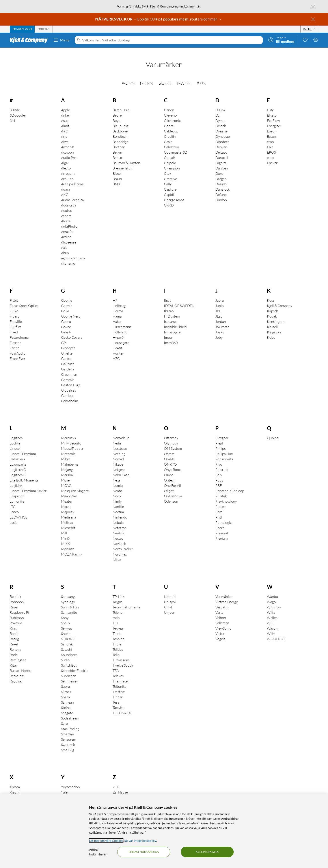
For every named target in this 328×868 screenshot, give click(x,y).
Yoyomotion (70, 781)
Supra (65, 680)
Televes (118, 670)
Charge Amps (174, 194)
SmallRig (68, 744)
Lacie (14, 516)
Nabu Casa (121, 469)
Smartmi (67, 728)
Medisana (69, 511)
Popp (219, 474)
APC (64, 125)
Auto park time (72, 178)
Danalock (223, 183)
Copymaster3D (176, 146)
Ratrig (14, 633)
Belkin (117, 146)
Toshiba (118, 633)
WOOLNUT (276, 633)
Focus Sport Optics (24, 299)
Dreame (221, 125)
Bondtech (120, 130)
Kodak (272, 310)
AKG (65, 188)
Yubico (66, 791)
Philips (221, 442)
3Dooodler (18, 109)
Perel (219, 506)
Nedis (117, 437)
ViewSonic (223, 622)
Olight (169, 485)
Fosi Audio (18, 347)
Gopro (66, 315)
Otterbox (171, 432)
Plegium (222, 532)
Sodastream (70, 712)
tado (116, 612)
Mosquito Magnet (75, 485)
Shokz (66, 627)
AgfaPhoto (69, 220)
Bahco (117, 151)
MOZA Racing (72, 548)
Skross (66, 686)
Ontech (170, 474)
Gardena (68, 363)
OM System (173, 442)
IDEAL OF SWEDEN (179, 299)
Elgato (272, 109)
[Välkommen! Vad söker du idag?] (172, 40)
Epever (272, 157)
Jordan (221, 315)
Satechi (67, 643)
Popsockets (224, 453)
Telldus (118, 643)
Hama (117, 310)
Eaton (271, 130)
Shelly (66, 617)
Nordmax (120, 548)
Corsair (170, 151)
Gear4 (66, 326)
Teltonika (120, 680)
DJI (218, 109)
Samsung (68, 590)
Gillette (67, 347)
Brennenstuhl (123, 162)
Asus (65, 114)
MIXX (65, 537)
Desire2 (221, 178)
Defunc (221, 188)
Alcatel (66, 215)
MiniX (66, 532)
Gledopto (68, 342)
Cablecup (171, 125)
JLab (219, 310)
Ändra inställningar (98, 852)
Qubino (273, 432)
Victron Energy (227, 596)
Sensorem (69, 733)
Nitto (117, 553)
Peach (220, 522)
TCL (116, 617)
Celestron (171, 141)
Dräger (221, 173)
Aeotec (66, 204)
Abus (65, 247)
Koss (271, 294)
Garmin (67, 299)
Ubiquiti (170, 590)
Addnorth (68, 199)
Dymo (220, 114)
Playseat (222, 527)
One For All (172, 479)
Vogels (220, 633)
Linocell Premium (23, 448)
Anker (66, 109)
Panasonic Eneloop (230, 485)
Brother (119, 141)
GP (63, 336)
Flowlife (16, 315)
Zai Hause (120, 786)
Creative (171, 173)
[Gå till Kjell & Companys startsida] (30, 40)
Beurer (118, 109)
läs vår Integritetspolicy (140, 841)
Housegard (121, 336)
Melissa (67, 516)
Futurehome (19, 331)
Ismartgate (172, 326)
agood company (73, 252)
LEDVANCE (19, 511)
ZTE (116, 781)
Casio (168, 136)
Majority (68, 506)
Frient (14, 342)
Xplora (15, 781)
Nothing (119, 448)
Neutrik (118, 527)
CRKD (169, 199)
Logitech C (18, 469)
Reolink (15, 590)
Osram (169, 448)
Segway (67, 622)
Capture (170, 183)
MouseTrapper (72, 442)
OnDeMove (173, 490)
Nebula (118, 516)
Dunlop (221, 194)
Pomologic (223, 516)
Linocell (16, 442)
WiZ (270, 617)
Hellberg (119, 299)
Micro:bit (68, 522)
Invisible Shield (175, 321)
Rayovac (16, 675)
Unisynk (170, 596)
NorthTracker (123, 543)
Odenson (171, 495)
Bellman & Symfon (126, 157)
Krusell (272, 321)
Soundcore (69, 649)
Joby (219, 331)
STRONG (68, 633)
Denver (221, 141)
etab (270, 136)
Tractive (119, 686)
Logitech (16, 432)
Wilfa (271, 606)
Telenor (118, 606)
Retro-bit (17, 670)
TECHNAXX (122, 707)
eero (270, 151)
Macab (66, 500)
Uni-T (168, 601)
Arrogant (68, 167)
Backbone (120, 125)
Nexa (116, 474)
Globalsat (68, 384)
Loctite (15, 437)
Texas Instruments (126, 601)
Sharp (65, 691)
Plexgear (222, 432)
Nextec (118, 532)
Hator (117, 315)
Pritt (219, 511)
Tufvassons (121, 654)
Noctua (118, 506)
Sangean (67, 696)
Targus (118, 596)
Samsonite (69, 606)
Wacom (273, 622)
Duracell (222, 151)
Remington (18, 654)
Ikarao (169, 305)
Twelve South (123, 659)
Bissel (117, 167)
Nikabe (118, 458)
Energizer (274, 120)
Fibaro (15, 310)
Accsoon (67, 146)
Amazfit (67, 225)
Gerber (66, 352)
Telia (116, 649)
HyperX (118, 331)
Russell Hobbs (20, 664)
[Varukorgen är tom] (316, 40)
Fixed (14, 326)
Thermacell (121, 675)
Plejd (219, 437)
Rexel (14, 638)
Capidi (169, 188)
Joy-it (220, 326)
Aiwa (65, 136)
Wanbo (272, 590)
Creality (170, 130)
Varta (219, 606)
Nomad (118, 453)
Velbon (221, 612)
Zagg (116, 791)
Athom (66, 210)
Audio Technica (72, 194)
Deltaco (221, 146)
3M (12, 114)
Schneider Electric (75, 664)
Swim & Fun (70, 601)
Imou (168, 331)
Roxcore (16, 617)
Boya (116, 114)
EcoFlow (273, 114)
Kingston (274, 326)
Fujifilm (15, 321)
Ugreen (170, 606)
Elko (270, 141)
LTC (13, 500)
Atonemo (68, 257)
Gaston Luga (71, 379)
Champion (172, 162)
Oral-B (169, 453)
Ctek (168, 167)
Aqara (66, 183)
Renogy (15, 643)
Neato (117, 485)
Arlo (64, 130)
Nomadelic (121, 432)
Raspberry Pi (19, 606)
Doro (219, 167)
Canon (169, 104)
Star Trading (70, 723)
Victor (220, 627)
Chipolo (170, 157)
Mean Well (69, 490)
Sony (65, 612)
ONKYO (170, 458)
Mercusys (68, 432)
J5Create (222, 321)
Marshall (68, 469)
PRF (219, 479)
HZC (116, 352)
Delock (221, 120)
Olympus (171, 437)
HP (115, 294)
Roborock (17, 596)
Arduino (67, 173)
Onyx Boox (172, 463)
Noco (117, 490)
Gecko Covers (72, 331)
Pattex (220, 500)
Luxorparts (18, 458)
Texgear (118, 622)
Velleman (222, 617)
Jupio (220, 299)
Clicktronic (172, 114)
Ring (13, 622)
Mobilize (68, 543)
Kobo (271, 331)
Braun (117, 173)
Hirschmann (122, 321)
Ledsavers (17, 453)
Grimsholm (70, 395)
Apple (65, 104)
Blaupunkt (121, 120)
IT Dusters (172, 310)
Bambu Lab (121, 104)
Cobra (169, 120)
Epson (272, 125)
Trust (117, 627)
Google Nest (71, 310)
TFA (116, 664)
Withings (274, 601)
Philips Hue (224, 448)
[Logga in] (281, 40)
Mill (64, 527)
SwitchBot (69, 659)
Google (67, 294)
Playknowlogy (226, 495)
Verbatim (222, 601)
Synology (68, 596)
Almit (65, 120)
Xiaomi (15, 786)
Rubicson (17, 612)
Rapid (14, 627)
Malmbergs (70, 458)
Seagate (67, 707)
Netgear (119, 463)
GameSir (68, 374)
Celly (168, 178)
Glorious (68, 389)
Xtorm (14, 791)
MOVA (66, 479)
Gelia (65, 305)
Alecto (66, 162)
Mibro (66, 453)
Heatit (117, 342)
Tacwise (118, 701)
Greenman (69, 368)
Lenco (14, 506)
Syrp (64, 717)
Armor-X (68, 141)
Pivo (219, 458)
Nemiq (118, 479)
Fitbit (14, 294)
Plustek (221, 490)
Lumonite (17, 495)
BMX (116, 178)
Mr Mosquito (71, 437)
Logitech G (18, 463)
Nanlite (118, 500)
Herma (118, 305)
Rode (14, 649)
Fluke (14, 305)
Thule (117, 638)
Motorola (68, 448)
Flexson (16, 336)
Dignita (221, 157)
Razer (14, 601)
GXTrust (67, 358)
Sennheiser (69, 675)
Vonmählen (224, 590)
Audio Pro (69, 151)
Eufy (270, 104)
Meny (61, 40)
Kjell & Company (280, 299)
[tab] (22, 29)
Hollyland (120, 326)
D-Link (220, 104)
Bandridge (120, 136)
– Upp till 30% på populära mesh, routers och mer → (159, 19)
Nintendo (120, 511)
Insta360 (171, 336)
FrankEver (18, 352)
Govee (66, 321)
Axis (64, 241)
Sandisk (67, 638)
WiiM (271, 627)
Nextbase (120, 442)
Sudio (65, 654)
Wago (271, 596)
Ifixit (167, 294)
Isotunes (171, 315)
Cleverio (170, 109)
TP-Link (118, 590)
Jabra (220, 294)
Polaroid (222, 463)
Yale (64, 786)
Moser (66, 474)
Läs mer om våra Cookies (106, 841)
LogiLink (16, 479)
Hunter (118, 347)
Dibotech (222, 136)
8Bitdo (15, 104)
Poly (219, 469)
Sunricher (68, 670)
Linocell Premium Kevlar (28, 485)
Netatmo (119, 522)
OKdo (169, 469)
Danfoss (222, 162)
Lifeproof (17, 490)
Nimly (117, 495)
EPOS (271, 146)
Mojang (67, 463)
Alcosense (69, 236)
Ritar (13, 659)
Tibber (118, 691)
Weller (272, 612)
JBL (218, 305)
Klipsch (273, 305)
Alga (64, 157)
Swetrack (68, 738)
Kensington (276, 315)
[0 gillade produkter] (305, 40)
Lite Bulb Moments (24, 474)
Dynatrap (223, 130)
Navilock (119, 537)
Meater (67, 495)
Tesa (116, 696)
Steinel (66, 701)
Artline (66, 231)
